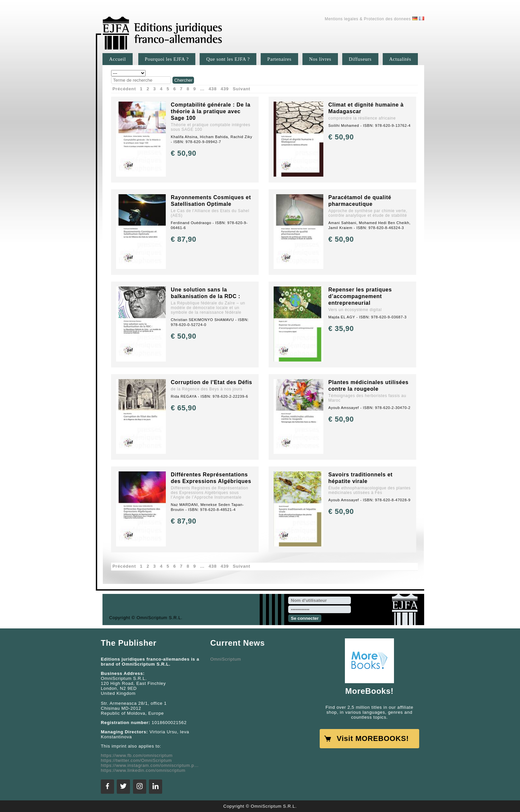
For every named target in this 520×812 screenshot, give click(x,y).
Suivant (242, 89)
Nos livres (320, 59)
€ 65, (184, 408)
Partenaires (279, 59)
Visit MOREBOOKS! (373, 738)
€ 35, (341, 328)
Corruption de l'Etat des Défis (211, 382)
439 (225, 89)
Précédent (124, 89)
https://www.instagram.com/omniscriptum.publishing (151, 765)
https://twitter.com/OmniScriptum (136, 760)
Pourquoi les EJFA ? (167, 59)
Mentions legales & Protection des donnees (368, 19)
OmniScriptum (226, 659)
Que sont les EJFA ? (228, 59)
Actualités (400, 59)
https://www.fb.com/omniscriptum (137, 755)
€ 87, (184, 239)
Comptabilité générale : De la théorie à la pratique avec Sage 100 (211, 111)
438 (213, 89)
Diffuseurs (360, 59)
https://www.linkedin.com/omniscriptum (143, 770)
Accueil (118, 59)
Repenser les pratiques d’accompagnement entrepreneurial (360, 296)
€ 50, (184, 153)
